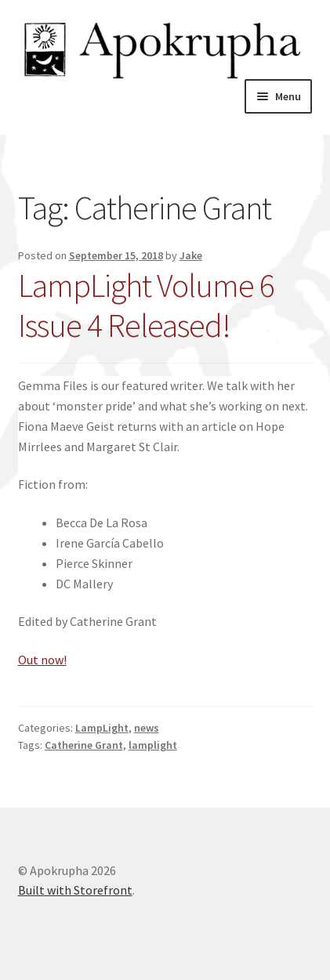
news (147, 728)
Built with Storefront (75, 890)
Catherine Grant (84, 745)
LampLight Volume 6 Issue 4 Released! (146, 305)
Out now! (42, 660)
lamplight (153, 745)
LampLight (102, 728)
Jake (191, 255)
